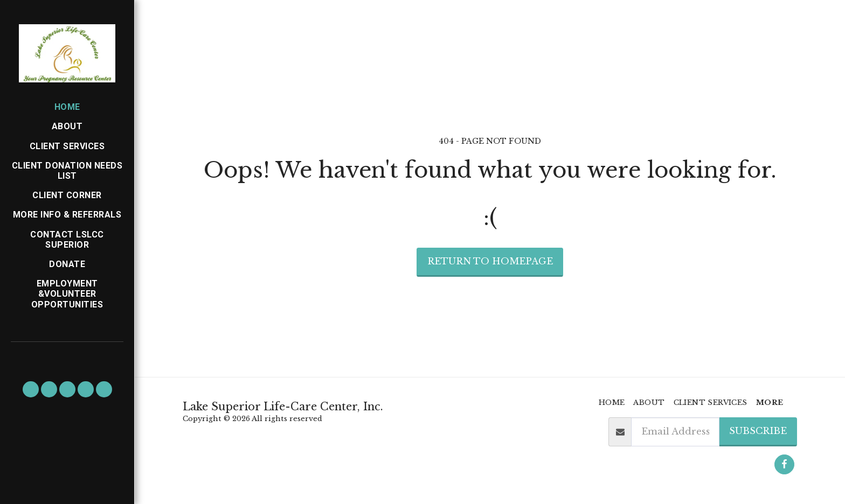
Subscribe (758, 431)
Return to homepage (490, 261)
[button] (31, 389)
